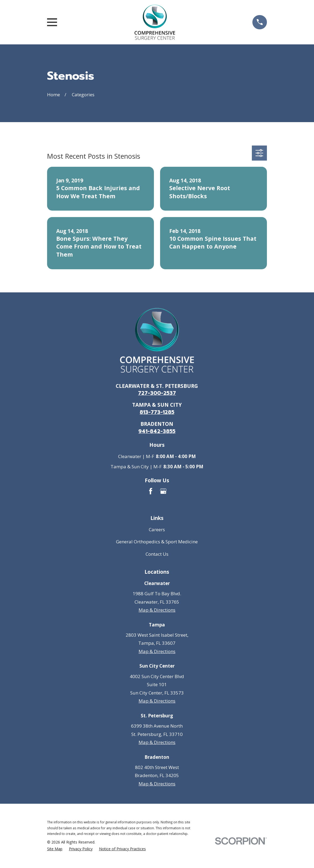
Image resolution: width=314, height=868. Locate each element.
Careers (157, 529)
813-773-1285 (157, 412)
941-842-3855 (157, 431)
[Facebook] (151, 491)
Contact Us (157, 554)
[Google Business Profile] (163, 491)
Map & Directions (157, 610)
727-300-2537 (157, 393)
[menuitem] (55, 849)
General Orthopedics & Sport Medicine (157, 542)
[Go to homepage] (155, 22)
